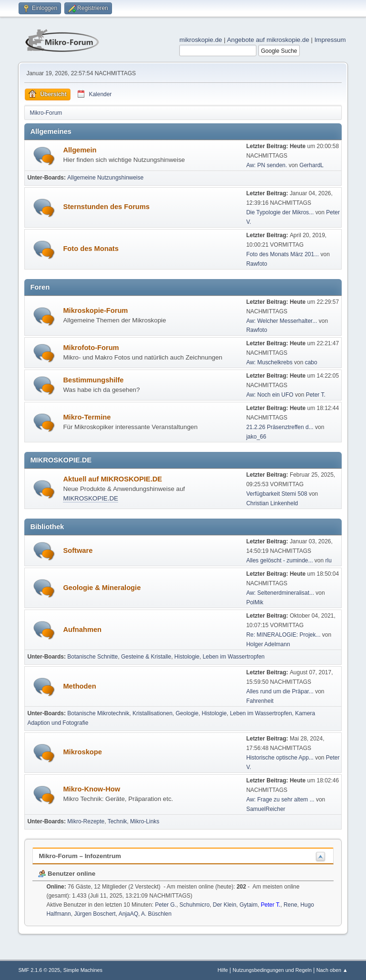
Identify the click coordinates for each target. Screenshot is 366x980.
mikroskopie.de (201, 40)
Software (78, 550)
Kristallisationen (152, 713)
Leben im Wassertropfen (234, 657)
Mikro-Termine (87, 417)
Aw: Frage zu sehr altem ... (280, 800)
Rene (290, 905)
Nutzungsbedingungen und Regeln (272, 970)
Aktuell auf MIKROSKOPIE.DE (112, 479)
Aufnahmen (82, 630)
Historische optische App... (280, 758)
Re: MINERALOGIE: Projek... (284, 635)
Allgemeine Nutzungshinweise (105, 178)
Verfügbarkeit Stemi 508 (278, 494)
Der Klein (225, 905)
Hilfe (223, 970)
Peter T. (316, 395)
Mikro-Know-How (91, 789)
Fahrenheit (260, 701)
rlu (329, 560)
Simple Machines (83, 970)
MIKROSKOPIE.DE (91, 498)
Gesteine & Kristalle (146, 657)
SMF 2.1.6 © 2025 (39, 970)
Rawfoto (257, 264)
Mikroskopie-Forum (95, 310)
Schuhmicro (195, 905)
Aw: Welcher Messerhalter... (282, 321)
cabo (311, 362)
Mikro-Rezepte (86, 821)
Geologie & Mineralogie (102, 588)
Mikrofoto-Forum (91, 348)
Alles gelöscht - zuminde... (280, 560)
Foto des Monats (91, 249)
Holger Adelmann (268, 644)
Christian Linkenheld (272, 503)
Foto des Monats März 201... (283, 254)
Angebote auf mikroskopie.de (268, 40)
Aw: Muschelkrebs (269, 362)
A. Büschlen (156, 914)
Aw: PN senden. (267, 165)
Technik (117, 821)
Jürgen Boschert (95, 914)
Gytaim (248, 905)
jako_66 (256, 437)
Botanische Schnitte (92, 657)
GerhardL (311, 165)
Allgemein (80, 150)
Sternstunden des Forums (106, 207)
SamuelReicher (266, 809)
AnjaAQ (128, 914)
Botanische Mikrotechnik (98, 713)
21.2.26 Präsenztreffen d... (280, 427)
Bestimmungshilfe (93, 380)
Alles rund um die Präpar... (280, 691)
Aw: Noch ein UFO (270, 395)
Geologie (187, 713)
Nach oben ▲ (332, 970)
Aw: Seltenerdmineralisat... (280, 593)
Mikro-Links (145, 821)
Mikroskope (82, 752)
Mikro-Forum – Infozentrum (80, 856)
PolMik (255, 602)
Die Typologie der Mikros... (280, 212)
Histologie (187, 657)
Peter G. (166, 905)
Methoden (79, 686)
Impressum (330, 40)
